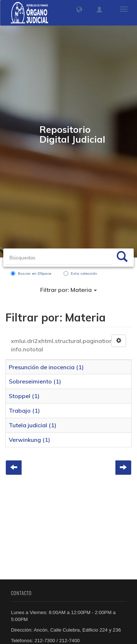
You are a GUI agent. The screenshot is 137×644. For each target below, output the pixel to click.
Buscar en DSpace (31, 273)
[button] (79, 9)
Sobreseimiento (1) (35, 381)
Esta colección (80, 273)
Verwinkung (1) (29, 440)
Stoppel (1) (24, 396)
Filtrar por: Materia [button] (68, 290)
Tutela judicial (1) (33, 425)
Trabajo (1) (24, 410)
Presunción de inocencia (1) (46, 367)
